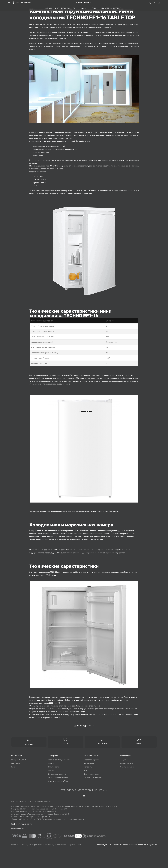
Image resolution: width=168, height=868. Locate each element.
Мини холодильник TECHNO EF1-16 (44, 25)
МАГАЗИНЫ (29, 745)
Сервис (139, 743)
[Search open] (150, 3)
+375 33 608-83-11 (24, 3)
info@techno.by (17, 829)
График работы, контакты (22, 824)
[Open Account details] (155, 3)
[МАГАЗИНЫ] (29, 740)
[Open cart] (159, 3)
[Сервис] (139, 739)
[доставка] (66, 739)
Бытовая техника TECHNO (41, 43)
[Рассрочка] (102, 739)
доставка (66, 744)
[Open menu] (9, 3)
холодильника (42, 375)
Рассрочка (102, 743)
